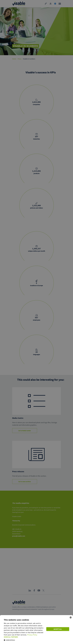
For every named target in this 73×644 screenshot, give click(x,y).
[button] (24, 637)
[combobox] (71, 617)
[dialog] (36, 630)
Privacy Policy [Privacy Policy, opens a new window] (32, 635)
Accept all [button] (58, 629)
